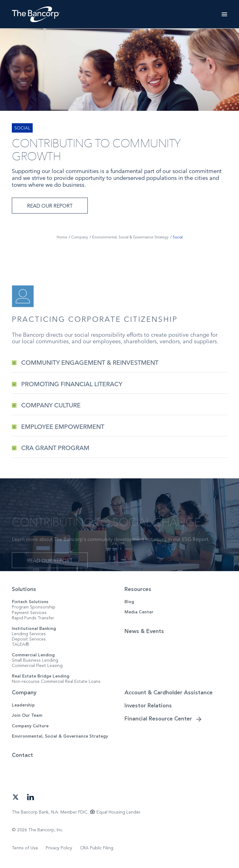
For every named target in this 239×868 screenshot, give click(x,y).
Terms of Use (25, 848)
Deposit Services (29, 639)
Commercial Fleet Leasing (37, 666)
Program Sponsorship (34, 607)
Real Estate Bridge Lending (41, 676)
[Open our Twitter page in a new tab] (16, 797)
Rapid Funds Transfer (33, 618)
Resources (138, 589)
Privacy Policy (59, 848)
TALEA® (21, 644)
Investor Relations (148, 706)
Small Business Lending (35, 660)
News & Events (144, 631)
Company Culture (30, 726)
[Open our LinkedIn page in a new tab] (30, 797)
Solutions (24, 589)
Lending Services (29, 634)
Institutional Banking (34, 629)
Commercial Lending (33, 655)
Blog (129, 602)
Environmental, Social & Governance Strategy (60, 736)
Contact (22, 755)
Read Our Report (50, 206)
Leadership (23, 705)
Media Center (139, 612)
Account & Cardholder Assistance (169, 692)
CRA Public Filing (97, 848)
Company (24, 692)
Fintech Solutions (30, 602)
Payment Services (29, 613)
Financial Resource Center (158, 719)
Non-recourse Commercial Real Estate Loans (56, 681)
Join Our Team (27, 715)
